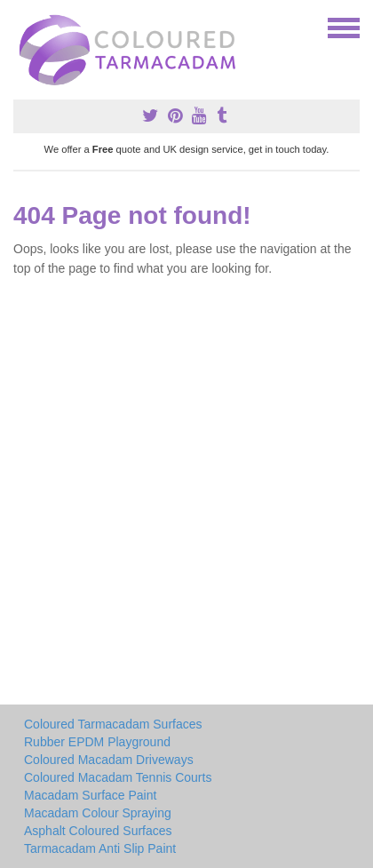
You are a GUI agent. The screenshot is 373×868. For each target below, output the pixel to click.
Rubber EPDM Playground (97, 742)
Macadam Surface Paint (90, 795)
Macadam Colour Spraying (98, 813)
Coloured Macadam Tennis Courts (118, 777)
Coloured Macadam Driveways (109, 760)
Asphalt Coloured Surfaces (98, 831)
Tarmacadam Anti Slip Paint (100, 848)
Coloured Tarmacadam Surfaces (113, 724)
